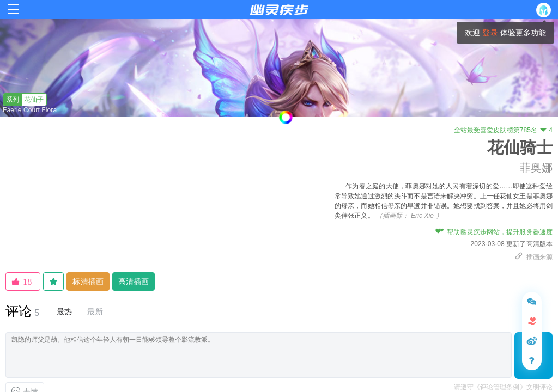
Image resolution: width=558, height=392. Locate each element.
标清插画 (88, 281)
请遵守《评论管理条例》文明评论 (504, 387)
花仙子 (24, 100)
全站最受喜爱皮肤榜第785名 (503, 130)
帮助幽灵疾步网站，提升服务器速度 (494, 232)
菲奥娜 (536, 168)
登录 (490, 33)
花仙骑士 (520, 147)
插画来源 (533, 257)
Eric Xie (422, 216)
